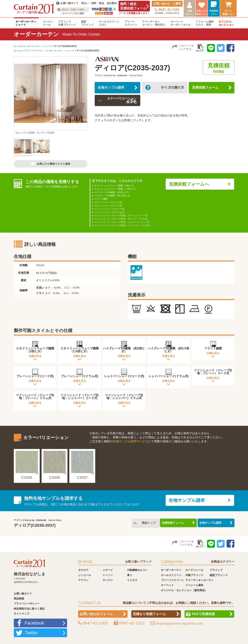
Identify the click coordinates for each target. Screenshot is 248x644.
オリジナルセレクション (226, 23)
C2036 (55, 477)
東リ (130, 575)
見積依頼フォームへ (191, 185)
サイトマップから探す (73, 13)
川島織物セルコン (137, 569)
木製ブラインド (194, 575)
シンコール (85, 575)
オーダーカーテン (171, 569)
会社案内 (112, 3)
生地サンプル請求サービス (130, 441)
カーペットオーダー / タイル (181, 23)
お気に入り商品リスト (202, 13)
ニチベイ (108, 569)
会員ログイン (190, 13)
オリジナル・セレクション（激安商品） (184, 590)
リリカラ (132, 580)
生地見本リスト (214, 13)
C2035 (27, 477)
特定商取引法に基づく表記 (29, 608)
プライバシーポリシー (27, 603)
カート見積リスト (228, 13)
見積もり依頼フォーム (149, 613)
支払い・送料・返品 (92, 3)
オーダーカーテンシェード (26, 23)
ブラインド (216, 569)
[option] (51, 97)
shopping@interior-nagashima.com (179, 623)
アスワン (27, 51)
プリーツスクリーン (131, 23)
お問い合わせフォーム (96, 613)
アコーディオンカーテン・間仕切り (154, 23)
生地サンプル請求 (113, 88)
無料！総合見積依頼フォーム (133, 6)
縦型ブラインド (88, 23)
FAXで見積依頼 (203, 613)
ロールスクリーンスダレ (109, 23)
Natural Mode (136, 76)
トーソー (108, 575)
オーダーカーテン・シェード (37, 46)
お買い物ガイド (23, 593)
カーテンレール (48, 23)
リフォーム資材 (194, 585)
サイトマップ (22, 613)
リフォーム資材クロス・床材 (205, 23)
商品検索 (19, 598)
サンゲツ (108, 580)
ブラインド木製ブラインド (67, 23)
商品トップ (148, 523)
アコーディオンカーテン (199, 580)
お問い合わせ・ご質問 (167, 4)
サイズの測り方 (171, 88)
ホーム (17, 46)
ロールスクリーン (171, 575)
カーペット (167, 585)
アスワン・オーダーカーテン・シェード (54, 51)
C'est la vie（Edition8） (116, 76)
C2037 (82, 477)
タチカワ (83, 569)
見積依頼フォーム (207, 88)
